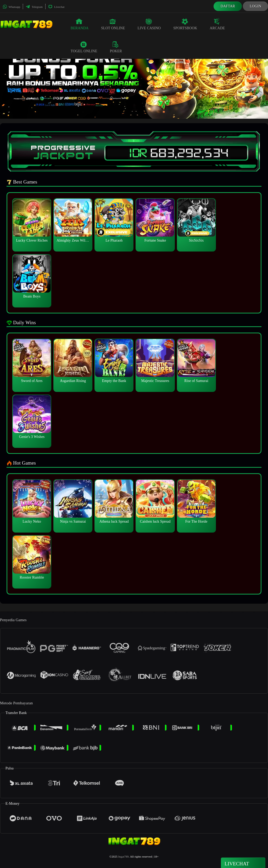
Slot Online (113, 24)
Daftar (228, 6)
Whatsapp (11, 7)
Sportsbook (185, 24)
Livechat (56, 7)
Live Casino (149, 24)
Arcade (217, 24)
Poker (116, 47)
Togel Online (84, 47)
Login (255, 6)
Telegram (34, 7)
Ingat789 (124, 856)
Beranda (80, 24)
